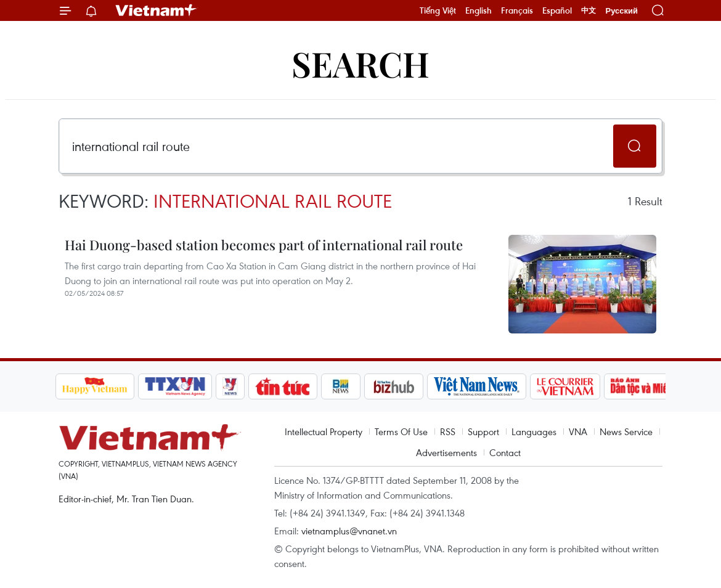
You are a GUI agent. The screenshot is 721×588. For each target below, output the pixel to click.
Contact (505, 452)
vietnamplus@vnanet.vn (349, 531)
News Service (626, 431)
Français (517, 10)
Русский (621, 11)
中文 (589, 10)
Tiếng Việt (438, 10)
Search (360, 63)
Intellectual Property (324, 431)
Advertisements (446, 452)
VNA (578, 431)
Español (557, 10)
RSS (448, 431)
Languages (534, 431)
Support (483, 431)
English (479, 10)
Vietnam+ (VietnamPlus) (157, 10)
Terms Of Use (401, 431)
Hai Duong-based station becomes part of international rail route (264, 245)
